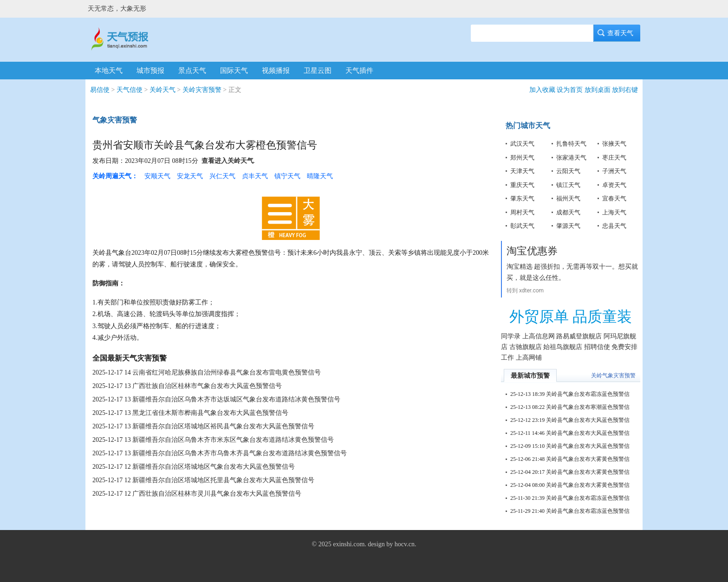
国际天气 (234, 71)
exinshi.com (349, 544)
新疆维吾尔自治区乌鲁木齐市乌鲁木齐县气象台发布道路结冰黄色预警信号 (240, 453)
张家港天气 (571, 158)
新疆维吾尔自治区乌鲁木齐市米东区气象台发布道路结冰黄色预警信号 (233, 440)
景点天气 (192, 71)
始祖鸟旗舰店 (563, 347)
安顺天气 (157, 176)
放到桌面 (598, 90)
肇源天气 (568, 226)
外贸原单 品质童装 (571, 317)
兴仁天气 (222, 176)
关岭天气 (162, 90)
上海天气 (614, 212)
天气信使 (130, 90)
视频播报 (276, 71)
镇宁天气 (287, 176)
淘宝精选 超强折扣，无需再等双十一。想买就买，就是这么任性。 (572, 272)
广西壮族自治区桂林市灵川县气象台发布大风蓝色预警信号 (217, 494)
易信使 (100, 90)
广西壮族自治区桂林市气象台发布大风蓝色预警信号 (207, 386)
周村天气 (522, 212)
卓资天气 (614, 185)
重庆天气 (522, 185)
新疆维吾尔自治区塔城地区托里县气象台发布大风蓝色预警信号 (223, 480)
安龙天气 (190, 176)
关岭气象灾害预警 (613, 375)
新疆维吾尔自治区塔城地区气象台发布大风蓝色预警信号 (214, 467)
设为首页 (570, 90)
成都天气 (568, 212)
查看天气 (617, 33)
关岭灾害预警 (202, 90)
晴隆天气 (320, 176)
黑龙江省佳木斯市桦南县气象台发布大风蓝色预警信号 (210, 413)
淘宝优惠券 (532, 251)
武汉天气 (522, 144)
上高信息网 (539, 336)
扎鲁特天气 (571, 144)
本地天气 (109, 71)
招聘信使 (597, 347)
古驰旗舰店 (526, 347)
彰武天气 (522, 226)
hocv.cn (405, 544)
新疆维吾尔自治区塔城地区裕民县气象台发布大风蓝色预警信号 (223, 426)
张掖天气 (614, 144)
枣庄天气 (614, 158)
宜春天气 (614, 198)
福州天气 (568, 198)
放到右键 (625, 90)
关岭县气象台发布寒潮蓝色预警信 (588, 407)
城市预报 (150, 71)
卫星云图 (318, 71)
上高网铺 (529, 358)
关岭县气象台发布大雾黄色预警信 (588, 459)
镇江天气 (568, 185)
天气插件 (359, 71)
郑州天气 (522, 158)
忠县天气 (614, 226)
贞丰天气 (255, 176)
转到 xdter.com (525, 291)
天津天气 (522, 171)
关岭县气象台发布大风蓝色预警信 (588, 420)
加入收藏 (542, 90)
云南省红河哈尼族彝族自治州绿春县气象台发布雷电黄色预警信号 (227, 372)
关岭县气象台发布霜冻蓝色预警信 (588, 394)
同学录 (511, 336)
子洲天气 (614, 171)
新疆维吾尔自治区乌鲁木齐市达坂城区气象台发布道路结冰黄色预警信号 (236, 399)
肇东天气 (522, 198)
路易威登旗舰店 (579, 336)
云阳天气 (568, 171)
